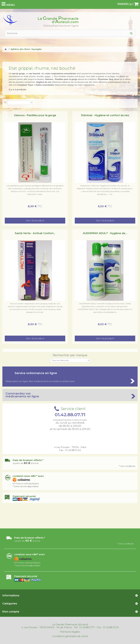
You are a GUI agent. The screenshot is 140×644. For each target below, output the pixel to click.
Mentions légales (70, 632)
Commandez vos (70, 395)
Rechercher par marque (70, 355)
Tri (5, 102)
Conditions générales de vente (70, 636)
